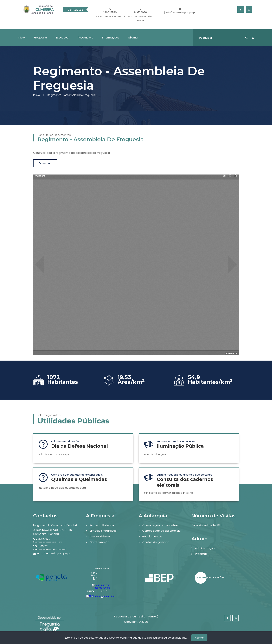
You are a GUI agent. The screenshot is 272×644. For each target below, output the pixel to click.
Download (45, 163)
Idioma (133, 37)
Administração (205, 548)
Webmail (201, 554)
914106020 (140, 15)
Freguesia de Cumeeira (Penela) (55, 525)
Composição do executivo (160, 525)
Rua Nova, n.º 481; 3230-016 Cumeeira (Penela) (52, 532)
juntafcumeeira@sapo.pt (180, 11)
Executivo (62, 37)
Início (21, 37)
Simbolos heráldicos (103, 531)
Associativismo (100, 536)
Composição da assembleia (161, 531)
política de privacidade (172, 638)
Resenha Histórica (102, 525)
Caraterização (99, 542)
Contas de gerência (156, 542)
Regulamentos (152, 536)
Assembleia (85, 37)
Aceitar (199, 638)
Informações (111, 37)
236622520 (110, 13)
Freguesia (40, 37)
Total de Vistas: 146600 (207, 525)
